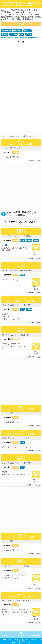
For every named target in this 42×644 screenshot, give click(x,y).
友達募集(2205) (6, 30)
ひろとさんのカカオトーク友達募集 (17, 271)
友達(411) (24, 38)
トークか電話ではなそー (12, 148)
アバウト (7, 636)
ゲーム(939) (27, 30)
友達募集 (15, 152)
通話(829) (5, 34)
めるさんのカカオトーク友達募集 (16, 566)
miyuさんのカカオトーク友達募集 (16, 601)
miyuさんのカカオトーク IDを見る (21, 597)
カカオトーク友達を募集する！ (21, 24)
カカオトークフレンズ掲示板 (19, 4)
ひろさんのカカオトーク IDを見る (21, 434)
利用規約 (21, 636)
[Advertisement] (21, 67)
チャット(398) (33, 38)
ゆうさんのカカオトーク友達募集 (16, 335)
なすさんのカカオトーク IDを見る (21, 409)
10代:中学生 (7, 152)
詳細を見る (21, 232)
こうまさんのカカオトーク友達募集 (17, 236)
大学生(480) (15, 38)
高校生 (36, 240)
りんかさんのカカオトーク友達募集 (17, 305)
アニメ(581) (5, 38)
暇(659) (22, 34)
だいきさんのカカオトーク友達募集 (17, 463)
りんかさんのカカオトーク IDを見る (21, 301)
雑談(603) (29, 34)
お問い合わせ (35, 636)
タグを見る (21, 42)
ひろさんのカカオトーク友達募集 (16, 438)
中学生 (22, 240)
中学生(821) (13, 34)
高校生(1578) (17, 30)
